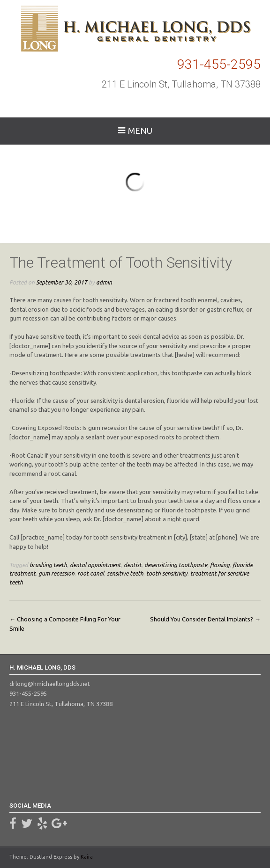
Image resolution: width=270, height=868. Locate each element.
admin (104, 282)
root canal (91, 573)
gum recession (56, 573)
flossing (220, 565)
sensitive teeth (125, 573)
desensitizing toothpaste (176, 565)
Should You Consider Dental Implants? (205, 619)
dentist (133, 565)
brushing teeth (48, 565)
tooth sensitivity (167, 573)
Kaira (87, 857)
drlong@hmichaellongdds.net (50, 684)
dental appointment (95, 565)
